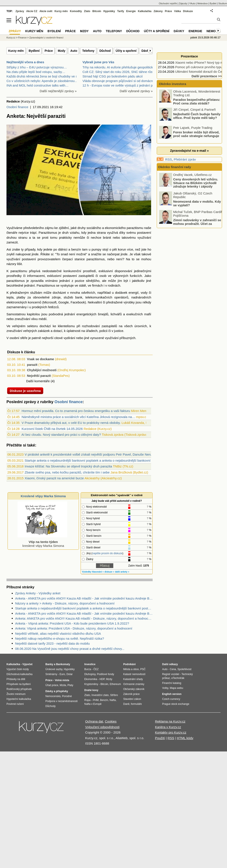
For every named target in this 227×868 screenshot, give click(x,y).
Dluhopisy (90, 674)
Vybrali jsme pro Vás (98, 62)
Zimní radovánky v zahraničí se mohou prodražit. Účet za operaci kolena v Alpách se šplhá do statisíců (190, 225)
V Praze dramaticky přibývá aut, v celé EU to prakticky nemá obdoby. (71, 423)
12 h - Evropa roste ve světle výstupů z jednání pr (118, 85)
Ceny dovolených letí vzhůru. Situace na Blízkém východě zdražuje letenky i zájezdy (196, 183)
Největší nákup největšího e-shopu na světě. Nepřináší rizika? (60, 638)
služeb (68, 297)
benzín (76, 249)
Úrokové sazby (54, 669)
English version (172, 694)
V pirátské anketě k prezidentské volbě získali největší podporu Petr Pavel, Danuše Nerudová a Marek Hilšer (103, 454)
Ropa (87, 700)
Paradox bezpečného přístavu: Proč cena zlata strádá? (197, 101)
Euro (62, 674)
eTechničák (178, 678)
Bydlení (34, 51)
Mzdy (62, 51)
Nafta (113, 700)
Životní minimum (16, 694)
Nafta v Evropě (93, 704)
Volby (165, 688)
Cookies (111, 721)
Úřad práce (52, 685)
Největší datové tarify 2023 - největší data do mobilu (52, 643)
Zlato (87, 11)
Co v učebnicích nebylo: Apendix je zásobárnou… (42, 81)
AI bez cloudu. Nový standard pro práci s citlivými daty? (61, 435)
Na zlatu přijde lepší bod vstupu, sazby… (36, 72)
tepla (10, 297)
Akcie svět (46, 11)
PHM (96, 700)
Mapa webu (176, 688)
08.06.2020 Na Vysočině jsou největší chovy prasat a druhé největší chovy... (70, 649)
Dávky (146, 51)
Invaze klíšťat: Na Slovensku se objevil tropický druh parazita (68, 466)
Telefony (88, 51)
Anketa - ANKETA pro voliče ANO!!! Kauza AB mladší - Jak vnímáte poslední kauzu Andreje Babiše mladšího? (84, 598)
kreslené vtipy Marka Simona (42, 542)
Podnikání (129, 664)
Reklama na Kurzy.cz (170, 721)
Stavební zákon (132, 699)
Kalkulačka (145, 11)
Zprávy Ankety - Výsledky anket (38, 593)
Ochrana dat (94, 721)
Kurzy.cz (11, 38)
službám (36, 293)
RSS (169, 159)
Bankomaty (63, 664)
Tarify (121, 11)
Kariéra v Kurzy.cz (168, 727)
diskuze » (109, 572)
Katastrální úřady (133, 679)
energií (134, 293)
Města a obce (131, 669)
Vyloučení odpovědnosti (102, 727)
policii (103, 331)
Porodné (67, 696)
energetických (86, 314)
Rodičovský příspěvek (19, 689)
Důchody (50, 706)
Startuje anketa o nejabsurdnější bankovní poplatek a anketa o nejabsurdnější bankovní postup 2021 (97, 460)
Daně (126, 704)
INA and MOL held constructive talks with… (38, 85)
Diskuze (188, 11)
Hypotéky (109, 11)
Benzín (104, 700)
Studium (223, 3)
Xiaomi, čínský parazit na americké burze (54, 478)
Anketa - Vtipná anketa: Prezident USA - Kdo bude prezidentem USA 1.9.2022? (72, 623)
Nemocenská (53, 696)
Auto (74, 51)
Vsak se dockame (41, 359)
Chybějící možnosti (42, 370)
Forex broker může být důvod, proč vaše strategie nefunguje (196, 134)
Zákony (158, 11)
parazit (32, 365)
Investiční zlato (100, 695)
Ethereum (115, 684)
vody (144, 293)
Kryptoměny (91, 684)
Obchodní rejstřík (168, 3)
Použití (160, 738)
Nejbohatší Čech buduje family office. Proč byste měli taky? (197, 116)
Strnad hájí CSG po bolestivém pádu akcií (113, 76)
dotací (58, 331)
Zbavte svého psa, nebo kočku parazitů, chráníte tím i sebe (67, 472)
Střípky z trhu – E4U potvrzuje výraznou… (37, 67)
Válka (177, 11)
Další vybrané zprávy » (136, 91)
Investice (90, 664)
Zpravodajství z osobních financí (46, 38)
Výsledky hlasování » (93, 572)
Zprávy (20, 11)
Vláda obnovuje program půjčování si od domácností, (121, 81)
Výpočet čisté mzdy (18, 669)
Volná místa (62, 680)
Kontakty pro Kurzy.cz (171, 732)
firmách (97, 285)
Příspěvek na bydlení (19, 684)
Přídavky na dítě (16, 679)
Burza (88, 669)
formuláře (136, 704)
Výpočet (27, 664)
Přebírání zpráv (185, 159)
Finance (22, 38)
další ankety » (122, 572)
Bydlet (213, 3)
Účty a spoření (126, 51)
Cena (173, 669)
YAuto (192, 3)
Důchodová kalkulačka (19, 674)
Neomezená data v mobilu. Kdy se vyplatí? (197, 203)
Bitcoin (97, 11)
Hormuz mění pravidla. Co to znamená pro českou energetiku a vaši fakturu (76, 411)
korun (122, 249)
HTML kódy (185, 738)
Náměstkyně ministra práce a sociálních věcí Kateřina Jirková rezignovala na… (78, 417)
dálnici (63, 249)
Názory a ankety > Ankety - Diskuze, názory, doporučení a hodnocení (65, 603)
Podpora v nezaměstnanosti (62, 701)
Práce (49, 51)
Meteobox (203, 3)
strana (101, 233)
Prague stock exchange (176, 704)
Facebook (78, 302)
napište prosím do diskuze (107, 553)
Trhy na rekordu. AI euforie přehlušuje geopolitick (118, 67)
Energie (131, 11)
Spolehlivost (185, 669)
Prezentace (189, 56)
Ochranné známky (134, 684)
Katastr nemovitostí (134, 674)
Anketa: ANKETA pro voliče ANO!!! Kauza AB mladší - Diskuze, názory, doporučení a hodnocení (84, 618)
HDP (102, 679)
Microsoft (50, 302)
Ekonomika (91, 679)
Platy (70, 685)
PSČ (143, 669)
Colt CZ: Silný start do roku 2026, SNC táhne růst (118, 72)
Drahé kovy (91, 690)
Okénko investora (172, 84)
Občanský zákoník (134, 689)
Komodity (76, 11)
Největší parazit (39, 376)
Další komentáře (38, 381)
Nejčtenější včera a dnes (25, 62)
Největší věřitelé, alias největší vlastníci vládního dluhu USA (58, 634)
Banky (49, 664)
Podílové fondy (105, 674)
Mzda (63, 685)
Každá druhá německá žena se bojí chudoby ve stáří (44, 76)
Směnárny (51, 674)
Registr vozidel (171, 674)
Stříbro (114, 695)
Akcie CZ (32, 11)
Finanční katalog (172, 683)
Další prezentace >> (207, 76)
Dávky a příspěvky (57, 691)
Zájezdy (183, 3)
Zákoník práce (131, 694)
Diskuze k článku (21, 352)
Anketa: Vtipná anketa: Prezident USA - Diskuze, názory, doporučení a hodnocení (74, 628)
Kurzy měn (16, 51)
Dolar (70, 674)
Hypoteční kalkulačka (19, 699)
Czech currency (171, 699)
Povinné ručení (15, 704)
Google (64, 302)
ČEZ (96, 669)
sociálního (94, 228)
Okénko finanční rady (175, 167)
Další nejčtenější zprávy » (58, 91)
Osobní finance (17, 107)
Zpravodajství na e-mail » (189, 151)
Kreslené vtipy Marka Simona (43, 496)
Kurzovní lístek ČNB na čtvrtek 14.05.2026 (52, 429)
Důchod (105, 51)
